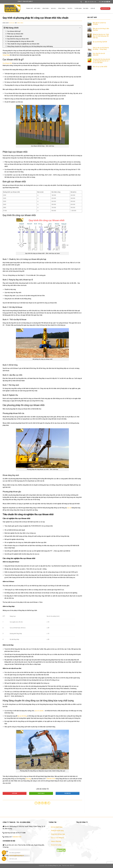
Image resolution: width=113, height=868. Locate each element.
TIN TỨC (70, 8)
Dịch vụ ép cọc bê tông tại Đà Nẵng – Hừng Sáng (101, 48)
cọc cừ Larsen (39, 711)
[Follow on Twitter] (103, 2)
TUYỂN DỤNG (78, 8)
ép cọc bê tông (22, 716)
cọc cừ (69, 508)
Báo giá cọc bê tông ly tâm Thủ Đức (101, 29)
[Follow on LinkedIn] (108, 2)
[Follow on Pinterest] (106, 2)
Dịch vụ (54, 8)
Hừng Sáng (20, 23)
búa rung (28, 779)
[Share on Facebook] (36, 803)
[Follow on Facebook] (99, 2)
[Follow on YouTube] (109, 2)
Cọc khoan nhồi (7, 63)
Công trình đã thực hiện (58, 834)
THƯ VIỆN (86, 8)
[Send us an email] (104, 2)
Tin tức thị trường (56, 845)
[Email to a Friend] (42, 803)
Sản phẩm (46, 8)
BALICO (72, 866)
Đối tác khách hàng (57, 827)
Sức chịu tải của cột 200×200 (99, 54)
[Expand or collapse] (80, 28)
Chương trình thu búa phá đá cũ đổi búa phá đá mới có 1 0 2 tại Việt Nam (101, 61)
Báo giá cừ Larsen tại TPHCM (99, 24)
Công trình (62, 8)
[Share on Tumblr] (49, 803)
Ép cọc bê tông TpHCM (100, 42)
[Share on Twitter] (39, 803)
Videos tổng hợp (56, 841)
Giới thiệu (38, 8)
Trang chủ (29, 8)
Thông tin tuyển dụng (57, 831)
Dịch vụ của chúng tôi (57, 838)
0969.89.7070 (51, 779)
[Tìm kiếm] (81, 2)
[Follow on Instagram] (101, 2)
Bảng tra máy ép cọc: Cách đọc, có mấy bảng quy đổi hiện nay (101, 36)
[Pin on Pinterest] (46, 803)
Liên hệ (93, 8)
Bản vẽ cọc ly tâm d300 (100, 67)
